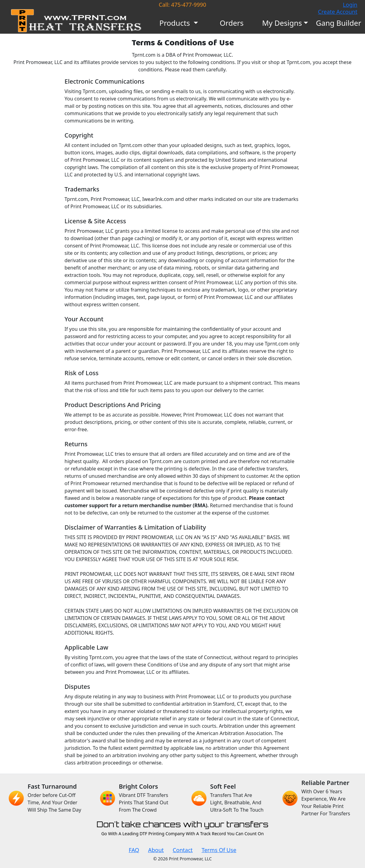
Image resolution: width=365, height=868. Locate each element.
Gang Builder (339, 23)
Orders (232, 23)
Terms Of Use (219, 850)
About (156, 850)
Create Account (338, 12)
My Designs (282, 23)
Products (176, 23)
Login (350, 5)
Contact (182, 850)
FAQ (134, 850)
